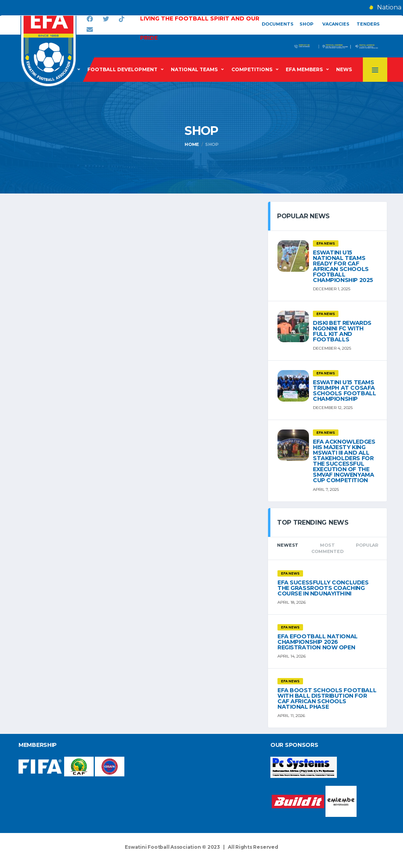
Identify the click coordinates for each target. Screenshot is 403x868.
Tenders (368, 24)
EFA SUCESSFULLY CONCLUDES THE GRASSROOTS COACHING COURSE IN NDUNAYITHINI (323, 588)
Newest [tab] (288, 545)
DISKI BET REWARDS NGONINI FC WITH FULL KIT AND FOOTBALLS (342, 331)
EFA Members (304, 69)
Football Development (122, 69)
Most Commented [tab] (327, 548)
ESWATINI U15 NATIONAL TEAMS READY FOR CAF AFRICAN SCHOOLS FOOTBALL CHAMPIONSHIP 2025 (343, 266)
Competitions (252, 69)
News (344, 69)
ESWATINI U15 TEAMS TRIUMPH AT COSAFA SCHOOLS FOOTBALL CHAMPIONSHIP (344, 391)
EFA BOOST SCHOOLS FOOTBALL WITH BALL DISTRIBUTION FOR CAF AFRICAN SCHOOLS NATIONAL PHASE (327, 698)
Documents (278, 24)
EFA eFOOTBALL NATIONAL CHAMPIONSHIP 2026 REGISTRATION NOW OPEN (318, 642)
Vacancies (336, 24)
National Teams (194, 69)
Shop (306, 24)
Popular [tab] (367, 545)
